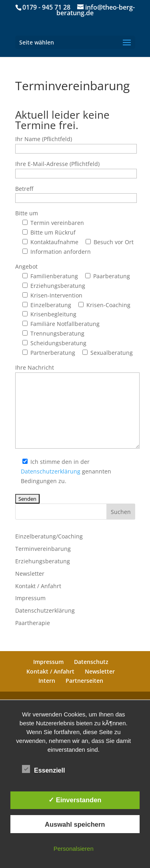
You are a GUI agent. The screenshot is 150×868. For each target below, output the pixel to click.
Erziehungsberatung (43, 561)
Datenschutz (91, 662)
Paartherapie (33, 623)
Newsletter (30, 574)
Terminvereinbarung (43, 549)
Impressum (30, 598)
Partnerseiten (84, 681)
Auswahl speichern (75, 824)
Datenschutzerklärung (51, 471)
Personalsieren (74, 849)
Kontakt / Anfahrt (38, 586)
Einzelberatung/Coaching (49, 536)
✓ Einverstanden (75, 800)
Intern (47, 681)
